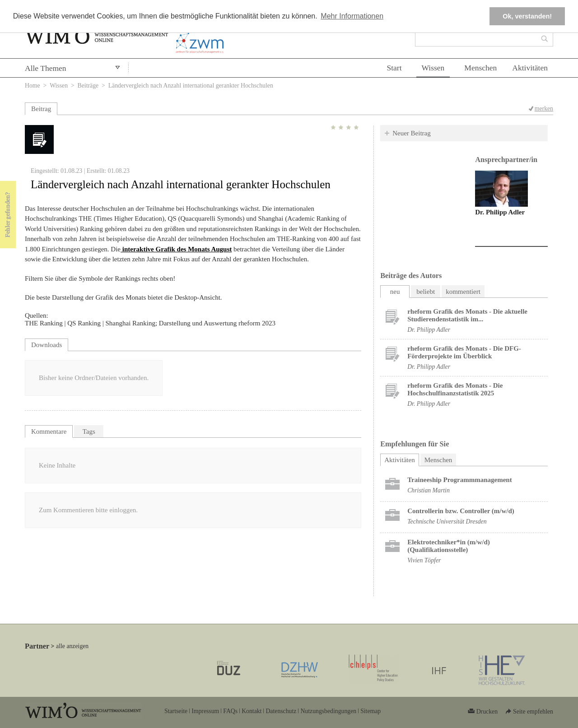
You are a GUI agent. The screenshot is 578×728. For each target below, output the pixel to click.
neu (395, 292)
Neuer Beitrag (412, 133)
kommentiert (463, 292)
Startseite (176, 711)
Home (33, 86)
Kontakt (252, 711)
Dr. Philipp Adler (500, 212)
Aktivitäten (530, 68)
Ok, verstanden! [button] (527, 16)
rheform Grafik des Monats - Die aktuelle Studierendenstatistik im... (467, 315)
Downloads (47, 345)
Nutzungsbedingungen (328, 711)
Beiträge (88, 86)
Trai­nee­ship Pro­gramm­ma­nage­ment (460, 480)
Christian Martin (429, 490)
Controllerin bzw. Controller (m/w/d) (461, 511)
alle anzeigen (72, 646)
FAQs (230, 711)
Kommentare (49, 431)
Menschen (480, 68)
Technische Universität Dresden (447, 522)
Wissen (433, 68)
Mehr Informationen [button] (352, 16)
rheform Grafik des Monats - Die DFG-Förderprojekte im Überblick (464, 352)
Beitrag (41, 109)
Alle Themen (46, 68)
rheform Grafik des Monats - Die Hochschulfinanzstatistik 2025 (455, 389)
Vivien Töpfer (424, 560)
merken (544, 109)
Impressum (205, 711)
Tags (89, 431)
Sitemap (371, 711)
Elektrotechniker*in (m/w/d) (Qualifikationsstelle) (449, 546)
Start (394, 68)
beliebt (426, 292)
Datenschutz (281, 711)
